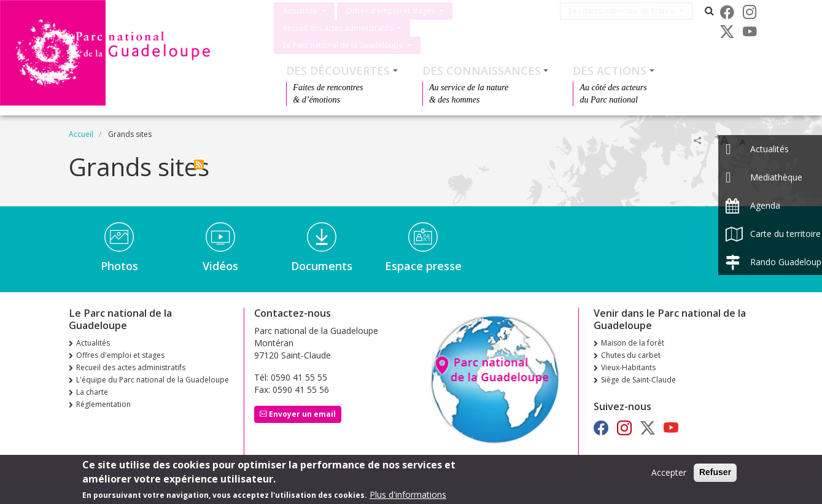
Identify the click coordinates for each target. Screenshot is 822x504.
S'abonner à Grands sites (199, 157)
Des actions (610, 63)
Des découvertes (338, 63)
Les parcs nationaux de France (628, 11)
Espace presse (423, 258)
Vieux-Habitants (628, 360)
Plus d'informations (408, 494)
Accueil (81, 127)
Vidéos (220, 258)
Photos (119, 258)
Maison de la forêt (633, 335)
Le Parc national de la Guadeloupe (482, 28)
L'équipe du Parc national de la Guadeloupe (153, 372)
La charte (92, 385)
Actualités (300, 11)
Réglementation (103, 397)
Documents (322, 258)
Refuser (715, 472)
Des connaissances (482, 63)
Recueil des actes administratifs (338, 28)
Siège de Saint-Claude (638, 372)
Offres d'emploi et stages (390, 11)
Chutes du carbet (631, 348)
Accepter (669, 472)
